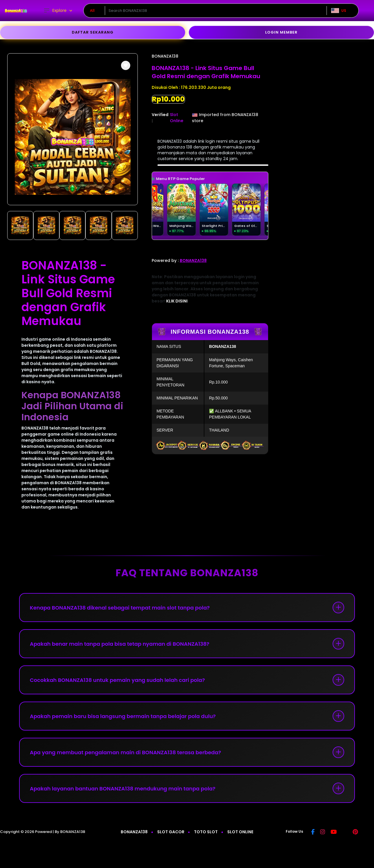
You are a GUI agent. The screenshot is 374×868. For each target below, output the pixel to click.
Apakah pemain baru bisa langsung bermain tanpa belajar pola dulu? (123, 716)
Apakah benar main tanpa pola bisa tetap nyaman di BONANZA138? (120, 644)
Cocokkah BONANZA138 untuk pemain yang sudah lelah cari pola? (117, 680)
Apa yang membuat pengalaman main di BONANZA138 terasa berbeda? (125, 752)
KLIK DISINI (177, 301)
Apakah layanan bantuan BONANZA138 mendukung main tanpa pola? (123, 789)
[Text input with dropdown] (216, 11)
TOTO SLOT (206, 832)
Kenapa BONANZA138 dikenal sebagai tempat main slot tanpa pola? (120, 608)
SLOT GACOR (171, 832)
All (92, 10)
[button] (126, 65)
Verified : (160, 118)
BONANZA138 (165, 56)
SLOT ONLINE (240, 832)
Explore (55, 11)
